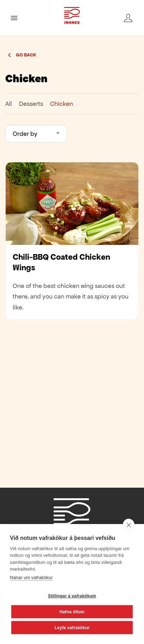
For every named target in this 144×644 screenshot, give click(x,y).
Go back (26, 55)
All (9, 104)
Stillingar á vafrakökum (72, 596)
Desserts (31, 104)
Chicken (62, 104)
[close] (129, 525)
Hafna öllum (72, 612)
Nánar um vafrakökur (31, 577)
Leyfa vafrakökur (72, 628)
